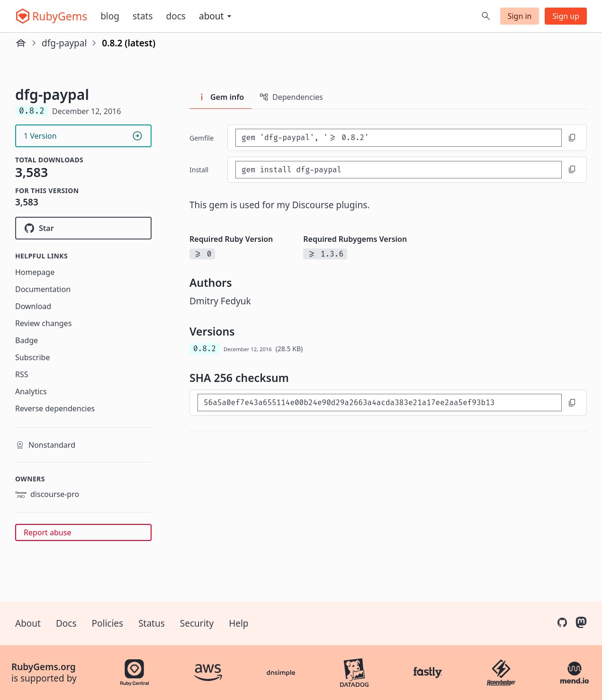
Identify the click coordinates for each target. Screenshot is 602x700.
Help (238, 623)
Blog (110, 16)
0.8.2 (205, 349)
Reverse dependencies (55, 408)
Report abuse (47, 532)
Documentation (43, 289)
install (199, 170)
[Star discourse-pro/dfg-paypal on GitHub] (83, 228)
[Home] (21, 43)
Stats (143, 16)
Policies (108, 623)
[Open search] (486, 16)
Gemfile (202, 138)
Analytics (31, 391)
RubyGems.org (44, 667)
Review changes (43, 323)
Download (33, 306)
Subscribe (32, 357)
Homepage (35, 272)
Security (197, 623)
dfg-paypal (64, 43)
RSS (22, 374)
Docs (176, 16)
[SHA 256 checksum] (380, 403)
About (28, 623)
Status (152, 623)
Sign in (520, 16)
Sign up (566, 16)
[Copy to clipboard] (572, 138)
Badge (27, 340)
